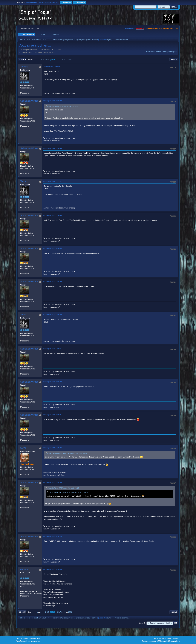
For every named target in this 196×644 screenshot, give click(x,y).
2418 (63, 59)
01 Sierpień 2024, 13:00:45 (53, 148)
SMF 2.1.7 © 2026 (22, 638)
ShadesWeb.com (35, 641)
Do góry (22, 612)
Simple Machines (35, 638)
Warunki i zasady (166, 638)
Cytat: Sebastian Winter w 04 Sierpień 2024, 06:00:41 (67, 453)
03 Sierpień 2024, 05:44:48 (53, 382)
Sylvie (109, 40)
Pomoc (157, 638)
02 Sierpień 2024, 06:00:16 (53, 248)
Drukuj (174, 60)
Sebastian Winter (29, 101)
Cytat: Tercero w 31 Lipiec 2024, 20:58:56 (63, 106)
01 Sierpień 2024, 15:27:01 (53, 181)
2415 (47, 59)
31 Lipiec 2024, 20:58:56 (52, 67)
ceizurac (25, 570)
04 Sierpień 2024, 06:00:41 (53, 415)
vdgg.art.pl (140, 28)
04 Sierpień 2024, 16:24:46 (53, 448)
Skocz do (142, 623)
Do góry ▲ (176, 638)
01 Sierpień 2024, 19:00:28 (53, 215)
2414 (42, 59)
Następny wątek (170, 52)
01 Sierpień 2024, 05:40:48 (53, 101)
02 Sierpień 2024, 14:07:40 (53, 315)
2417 (59, 59)
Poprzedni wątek (154, 52)
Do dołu (22, 60)
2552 (70, 59)
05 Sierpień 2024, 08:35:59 (53, 569)
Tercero (24, 67)
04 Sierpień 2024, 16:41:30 (53, 482)
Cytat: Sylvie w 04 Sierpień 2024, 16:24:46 (63, 488)
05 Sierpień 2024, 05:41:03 (53, 536)
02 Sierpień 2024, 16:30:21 (53, 349)
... (39, 59)
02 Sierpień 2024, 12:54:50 (53, 282)
